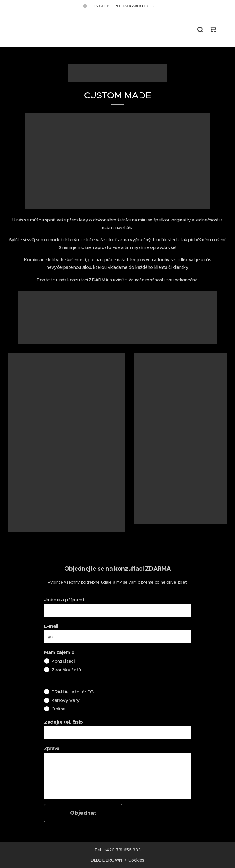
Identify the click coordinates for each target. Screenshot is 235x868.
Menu (226, 30)
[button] (200, 30)
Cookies (136, 860)
